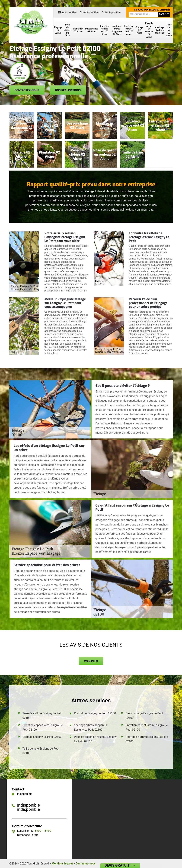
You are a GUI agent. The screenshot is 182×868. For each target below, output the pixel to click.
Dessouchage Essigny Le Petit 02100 (144, 716)
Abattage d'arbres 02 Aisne (160, 30)
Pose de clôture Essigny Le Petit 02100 (42, 716)
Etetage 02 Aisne (139, 30)
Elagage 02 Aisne (58, 30)
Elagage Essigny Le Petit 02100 (42, 737)
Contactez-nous (27, 90)
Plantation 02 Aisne (78, 30)
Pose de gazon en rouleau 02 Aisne (149, 30)
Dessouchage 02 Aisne (92, 30)
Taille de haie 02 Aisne (169, 30)
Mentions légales (63, 864)
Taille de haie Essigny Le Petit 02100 (41, 751)
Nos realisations (68, 90)
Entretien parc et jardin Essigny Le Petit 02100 (147, 727)
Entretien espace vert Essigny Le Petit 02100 (43, 727)
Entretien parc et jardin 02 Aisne (129, 30)
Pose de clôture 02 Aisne (68, 30)
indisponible (67, 12)
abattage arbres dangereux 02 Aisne (117, 30)
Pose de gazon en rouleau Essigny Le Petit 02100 (95, 739)
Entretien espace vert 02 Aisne (105, 30)
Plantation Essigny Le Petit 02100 (95, 713)
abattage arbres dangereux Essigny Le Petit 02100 (91, 727)
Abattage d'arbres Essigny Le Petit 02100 (147, 739)
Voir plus (91, 661)
